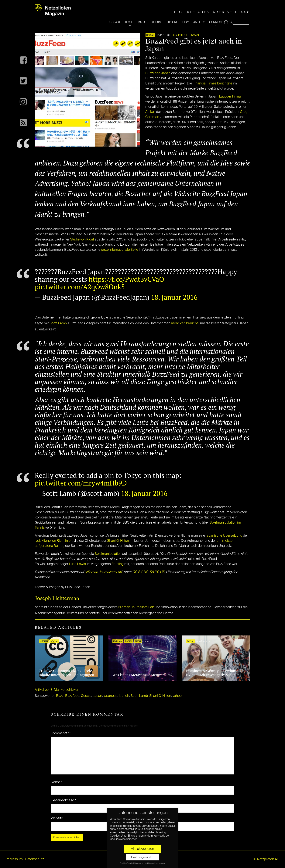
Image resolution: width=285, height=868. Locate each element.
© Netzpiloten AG (266, 859)
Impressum (14, 859)
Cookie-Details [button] (126, 863)
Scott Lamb (58, 323)
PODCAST (114, 22)
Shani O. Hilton (118, 541)
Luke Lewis (77, 564)
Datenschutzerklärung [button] (144, 863)
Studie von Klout (82, 240)
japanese (110, 696)
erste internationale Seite (120, 250)
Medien (44, 642)
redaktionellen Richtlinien (54, 541)
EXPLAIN (155, 22)
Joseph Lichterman (185, 35)
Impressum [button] (160, 863)
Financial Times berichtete (213, 84)
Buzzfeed (72, 696)
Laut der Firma (230, 97)
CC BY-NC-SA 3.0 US (148, 572)
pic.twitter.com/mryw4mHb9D (81, 483)
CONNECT (216, 22)
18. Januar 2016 (174, 297)
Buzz (60, 696)
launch (124, 696)
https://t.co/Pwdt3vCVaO (126, 279)
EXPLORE (172, 22)
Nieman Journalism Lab (104, 572)
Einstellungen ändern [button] (143, 857)
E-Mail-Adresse (64, 800)
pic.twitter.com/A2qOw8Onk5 (80, 287)
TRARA (141, 22)
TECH (128, 22)
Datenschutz (34, 859)
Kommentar (61, 733)
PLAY (186, 22)
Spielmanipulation (108, 554)
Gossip (86, 696)
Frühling (118, 564)
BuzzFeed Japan (158, 73)
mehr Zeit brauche (185, 323)
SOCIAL (150, 35)
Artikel (150, 112)
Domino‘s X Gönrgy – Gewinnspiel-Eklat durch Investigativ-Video (215, 673)
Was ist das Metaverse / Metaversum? (142, 675)
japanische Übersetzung (224, 536)
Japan (97, 696)
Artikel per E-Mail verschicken (57, 690)
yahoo (177, 696)
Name (57, 782)
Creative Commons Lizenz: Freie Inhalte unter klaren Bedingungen (66, 673)
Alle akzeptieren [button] (142, 849)
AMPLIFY (199, 22)
